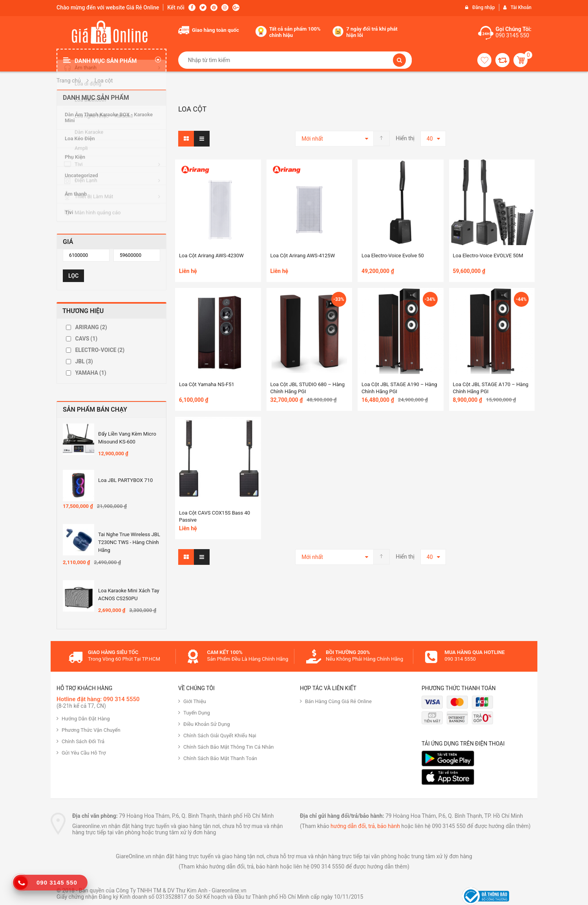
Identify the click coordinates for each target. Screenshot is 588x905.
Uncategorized (81, 175)
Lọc (73, 276)
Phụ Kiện (75, 157)
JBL (84, 361)
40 (430, 139)
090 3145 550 (513, 35)
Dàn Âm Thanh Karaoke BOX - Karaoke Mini (109, 117)
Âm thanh (76, 194)
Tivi (69, 212)
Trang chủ (69, 81)
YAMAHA (90, 373)
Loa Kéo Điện (80, 138)
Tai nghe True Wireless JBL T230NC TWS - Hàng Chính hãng (129, 542)
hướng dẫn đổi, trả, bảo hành (365, 826)
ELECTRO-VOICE (100, 350)
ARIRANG (91, 327)
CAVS (86, 339)
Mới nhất (312, 139)
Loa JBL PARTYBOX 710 (125, 480)
